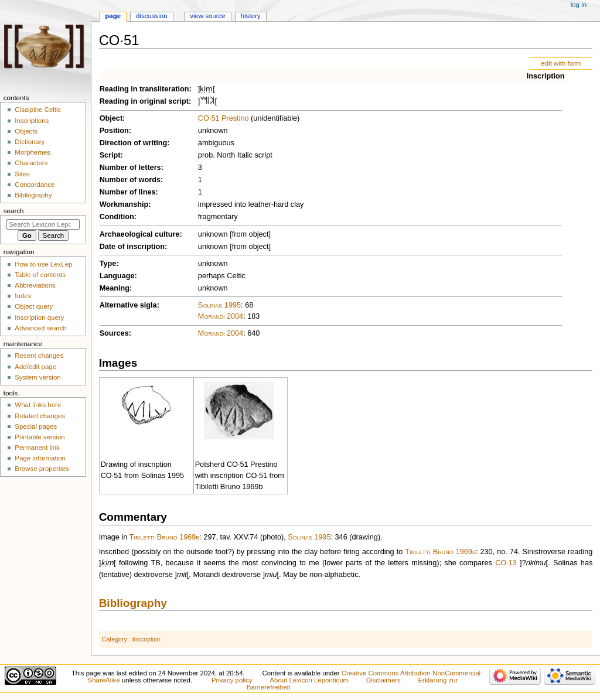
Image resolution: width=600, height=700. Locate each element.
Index (23, 296)
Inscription (546, 76)
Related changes (40, 416)
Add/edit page (35, 367)
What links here (38, 405)
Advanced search (41, 328)
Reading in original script (144, 101)
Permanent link (37, 448)
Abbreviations (35, 285)
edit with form (561, 63)
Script (110, 155)
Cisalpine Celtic (38, 110)
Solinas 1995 (219, 305)
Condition (117, 217)
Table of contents (40, 275)
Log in (579, 5)
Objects (26, 131)
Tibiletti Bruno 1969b (165, 537)
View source (207, 16)
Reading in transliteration (144, 89)
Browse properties (42, 469)
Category (115, 639)
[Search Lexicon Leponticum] (43, 224)
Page (113, 16)
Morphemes (32, 152)
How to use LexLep (43, 264)
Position (114, 131)
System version (37, 377)
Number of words (130, 180)
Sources (114, 333)
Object (111, 118)
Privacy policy (232, 680)
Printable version (40, 437)
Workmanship (124, 204)
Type (108, 264)
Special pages (36, 426)
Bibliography (133, 603)
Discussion (151, 16)
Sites (22, 174)
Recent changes (39, 356)
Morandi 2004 (221, 316)
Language (117, 276)
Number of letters (130, 168)
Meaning (115, 288)
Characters (31, 163)
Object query (34, 306)
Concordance (35, 185)
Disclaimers (383, 680)
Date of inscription (132, 247)
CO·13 (506, 563)
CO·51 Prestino (224, 118)
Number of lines (128, 192)
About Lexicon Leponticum (309, 680)
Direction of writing (134, 143)
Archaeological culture (140, 234)
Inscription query (39, 317)
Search (14, 211)
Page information (40, 458)
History (251, 16)
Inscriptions (32, 121)
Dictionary (30, 142)
